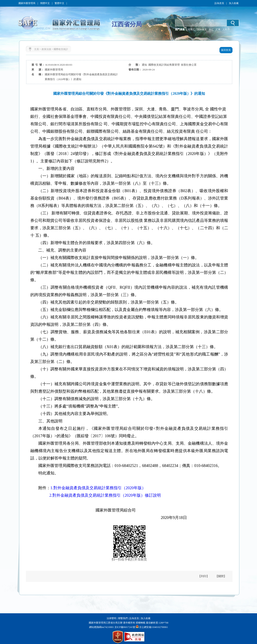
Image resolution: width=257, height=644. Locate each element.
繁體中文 (59, 3)
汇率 (218, 30)
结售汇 (192, 30)
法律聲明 (111, 618)
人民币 (226, 30)
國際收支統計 (61, 49)
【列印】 (204, 576)
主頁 (37, 49)
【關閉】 (221, 576)
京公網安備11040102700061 (154, 627)
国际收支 (202, 30)
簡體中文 (45, 3)
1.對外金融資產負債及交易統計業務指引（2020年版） (98, 488)
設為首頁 (219, 3)
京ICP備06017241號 (124, 627)
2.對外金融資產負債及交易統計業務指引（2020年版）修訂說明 (105, 495)
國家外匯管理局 (27, 3)
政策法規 (46, 49)
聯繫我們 (123, 618)
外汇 (211, 30)
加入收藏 (234, 3)
